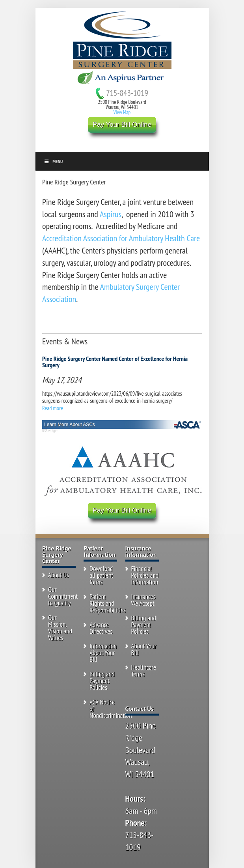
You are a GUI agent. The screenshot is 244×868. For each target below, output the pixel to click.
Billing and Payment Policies (102, 681)
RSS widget (50, 431)
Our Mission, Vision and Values (60, 628)
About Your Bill (144, 649)
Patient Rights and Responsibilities (108, 603)
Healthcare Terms (144, 671)
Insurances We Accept (143, 600)
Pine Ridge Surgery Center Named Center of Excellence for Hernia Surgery (115, 362)
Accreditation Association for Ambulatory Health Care (121, 238)
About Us (59, 575)
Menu (53, 161)
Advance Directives (101, 628)
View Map (122, 112)
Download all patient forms (101, 575)
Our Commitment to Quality (63, 596)
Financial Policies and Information (145, 575)
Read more (53, 408)
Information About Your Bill (103, 653)
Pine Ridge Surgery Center (74, 182)
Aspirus (111, 214)
